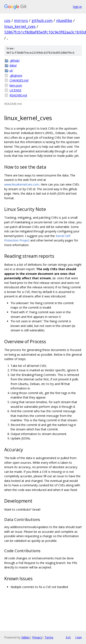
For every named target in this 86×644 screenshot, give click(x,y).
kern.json (16, 85)
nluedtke (64, 20)
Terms (49, 637)
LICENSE (15, 90)
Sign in (77, 7)
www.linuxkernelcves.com (22, 184)
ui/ (11, 70)
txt (68, 637)
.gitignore (16, 75)
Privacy (37, 637)
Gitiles (26, 637)
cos (7, 20)
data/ (13, 65)
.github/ (15, 60)
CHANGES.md (19, 80)
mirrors (21, 20)
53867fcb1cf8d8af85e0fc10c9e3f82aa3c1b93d (45, 32)
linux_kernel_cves (20, 26)
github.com (42, 20)
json (78, 637)
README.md (18, 95)
